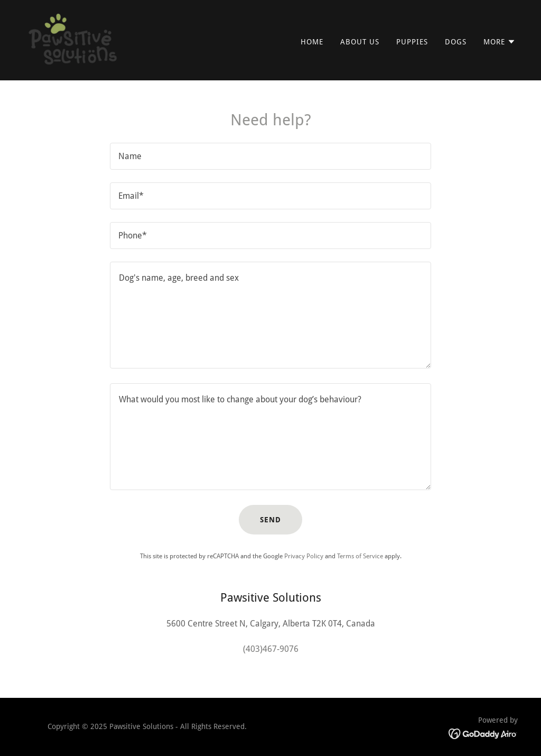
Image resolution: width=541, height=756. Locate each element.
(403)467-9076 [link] (271, 649)
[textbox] (270, 156)
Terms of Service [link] (360, 556)
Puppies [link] (412, 42)
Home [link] (312, 42)
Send (270, 520)
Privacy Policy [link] (304, 556)
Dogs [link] (456, 42)
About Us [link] (360, 42)
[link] (74, 39)
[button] (500, 42)
